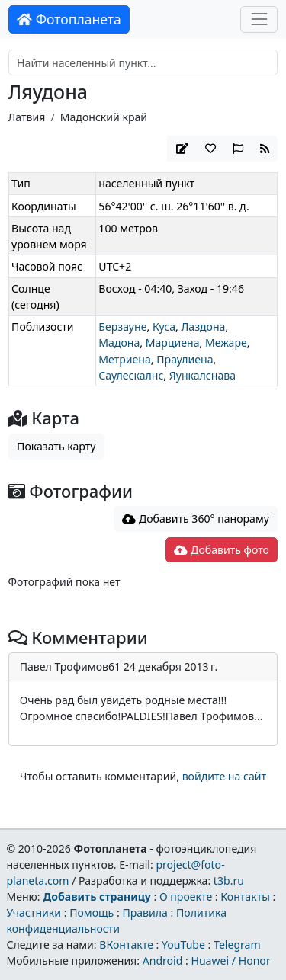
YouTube (183, 945)
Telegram (237, 945)
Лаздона (203, 327)
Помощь (92, 913)
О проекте (186, 897)
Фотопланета (69, 19)
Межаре (226, 343)
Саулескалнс (131, 375)
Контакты (245, 897)
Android (163, 961)
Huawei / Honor (230, 961)
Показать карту (56, 446)
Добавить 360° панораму (196, 519)
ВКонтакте (126, 945)
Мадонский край (104, 117)
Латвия (27, 117)
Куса (164, 327)
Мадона (119, 343)
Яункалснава (202, 375)
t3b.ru (229, 881)
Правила (145, 913)
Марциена (173, 343)
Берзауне (122, 327)
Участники (34, 913)
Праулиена (185, 359)
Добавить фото (221, 550)
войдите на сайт (224, 776)
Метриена (124, 359)
